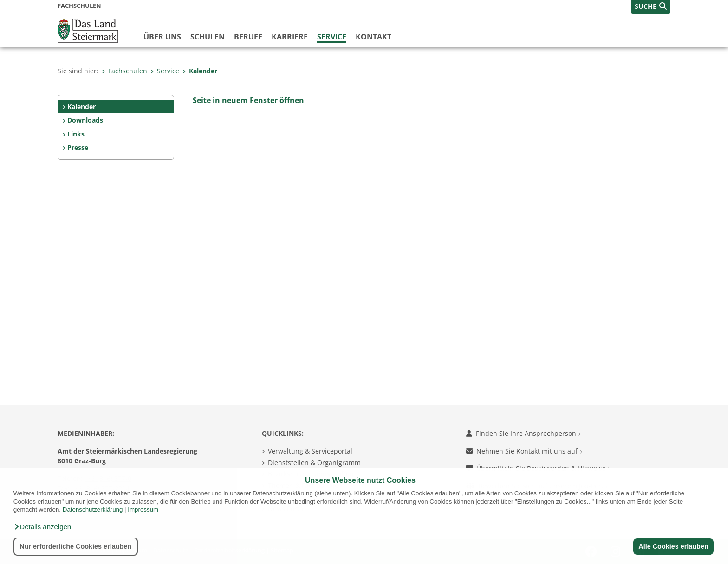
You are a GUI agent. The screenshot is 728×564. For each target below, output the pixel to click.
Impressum (143, 509)
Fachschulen (124, 71)
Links (76, 134)
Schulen (208, 37)
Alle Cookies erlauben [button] (673, 546)
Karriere (290, 37)
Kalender (200, 71)
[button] (42, 527)
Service (332, 37)
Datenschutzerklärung (93, 509)
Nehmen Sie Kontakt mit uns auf (524, 451)
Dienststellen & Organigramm (314, 463)
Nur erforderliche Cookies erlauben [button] (75, 546)
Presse (78, 147)
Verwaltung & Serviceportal (310, 451)
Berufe (248, 37)
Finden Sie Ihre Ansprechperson (523, 433)
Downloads (85, 120)
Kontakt (374, 37)
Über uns (162, 37)
